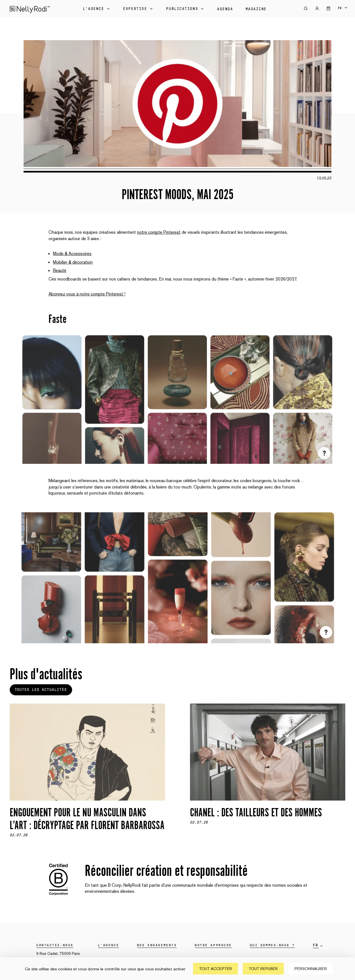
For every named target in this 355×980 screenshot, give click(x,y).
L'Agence (97, 9)
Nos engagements (157, 945)
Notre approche (213, 945)
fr (340, 8)
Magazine (256, 9)
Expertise (138, 9)
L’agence (108, 945)
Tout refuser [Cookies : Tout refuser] (263, 969)
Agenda (225, 9)
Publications (185, 9)
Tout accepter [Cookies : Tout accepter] (215, 969)
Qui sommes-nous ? (272, 945)
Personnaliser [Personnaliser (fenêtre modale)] (311, 969)
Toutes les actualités (41, 690)
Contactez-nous (55, 945)
